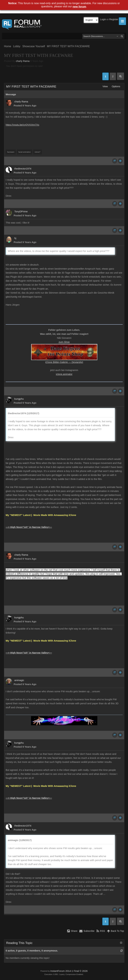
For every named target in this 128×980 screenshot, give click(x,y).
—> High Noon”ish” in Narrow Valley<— (29, 527)
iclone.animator (64, 374)
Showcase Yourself (34, 46)
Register (114, 19)
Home (8, 46)
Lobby (17, 46)
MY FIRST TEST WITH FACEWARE (68, 46)
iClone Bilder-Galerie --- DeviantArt (64, 362)
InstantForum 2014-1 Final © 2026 (69, 971)
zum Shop (64, 342)
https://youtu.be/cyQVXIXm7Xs (22, 125)
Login (103, 19)
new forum (79, 7)
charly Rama (23, 61)
